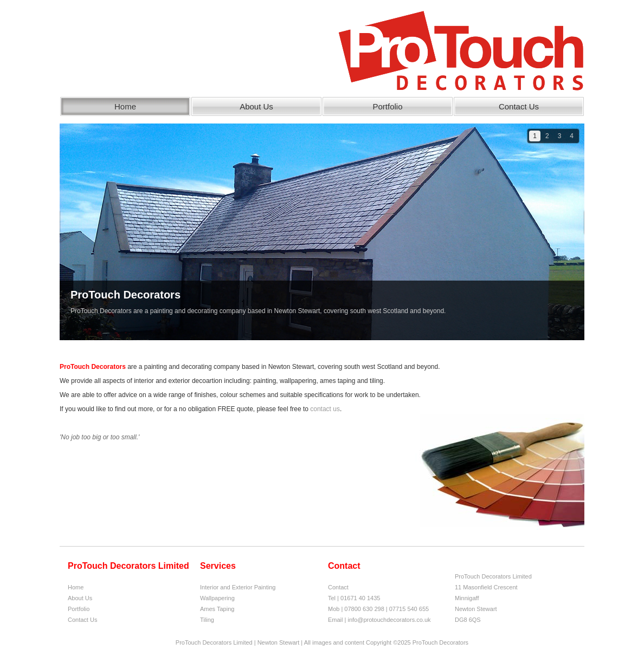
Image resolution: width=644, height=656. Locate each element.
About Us (256, 106)
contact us (325, 409)
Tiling (207, 620)
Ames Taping (217, 609)
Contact (338, 587)
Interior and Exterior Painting (238, 587)
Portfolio (387, 106)
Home (125, 106)
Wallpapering (217, 598)
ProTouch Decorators (125, 302)
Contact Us (519, 106)
